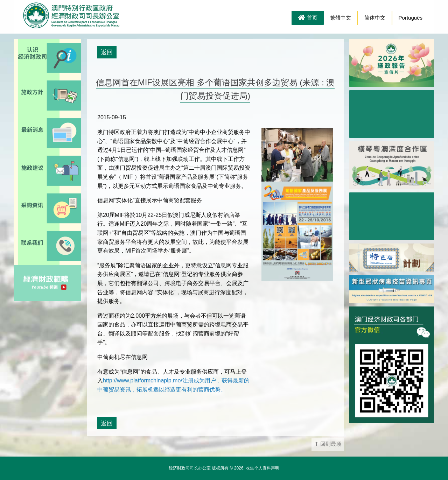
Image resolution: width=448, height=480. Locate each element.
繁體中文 (341, 18)
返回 (107, 52)
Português (411, 18)
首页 (308, 18)
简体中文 (375, 18)
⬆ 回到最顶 (328, 444)
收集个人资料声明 (262, 468)
